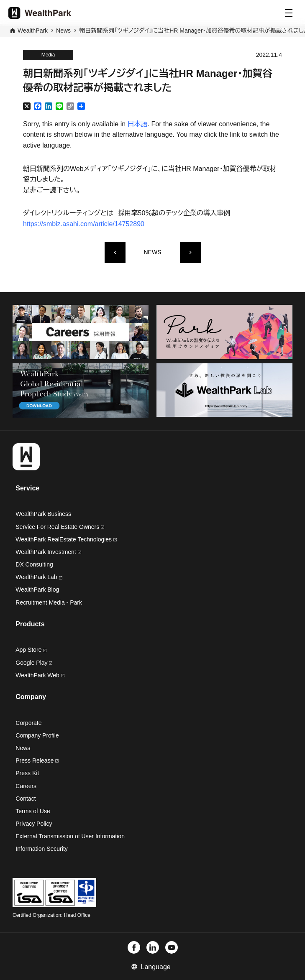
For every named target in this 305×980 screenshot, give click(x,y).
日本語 (138, 124)
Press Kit (27, 773)
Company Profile (37, 735)
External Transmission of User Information (70, 836)
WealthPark (33, 31)
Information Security (42, 849)
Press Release (37, 761)
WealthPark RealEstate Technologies (66, 539)
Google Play (34, 663)
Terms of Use (33, 811)
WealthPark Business (43, 514)
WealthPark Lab (36, 577)
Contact (26, 799)
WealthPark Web (40, 675)
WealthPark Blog (37, 590)
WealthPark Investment (48, 552)
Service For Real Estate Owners (60, 527)
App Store (31, 650)
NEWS (153, 252)
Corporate (28, 723)
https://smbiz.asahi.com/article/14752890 (84, 224)
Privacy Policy (34, 824)
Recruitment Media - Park (49, 602)
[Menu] (289, 13)
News (63, 31)
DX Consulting (34, 564)
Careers (26, 786)
